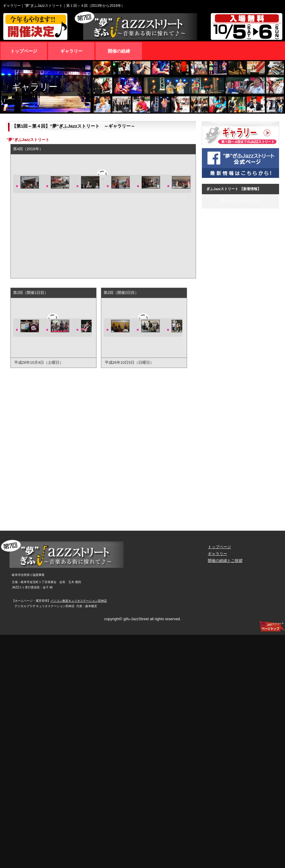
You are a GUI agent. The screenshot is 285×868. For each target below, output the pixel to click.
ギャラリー (217, 554)
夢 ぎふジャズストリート (240, 200)
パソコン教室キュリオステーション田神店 (79, 601)
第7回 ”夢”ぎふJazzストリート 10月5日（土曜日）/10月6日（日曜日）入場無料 (142, 27)
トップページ (219, 547)
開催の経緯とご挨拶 (225, 561)
